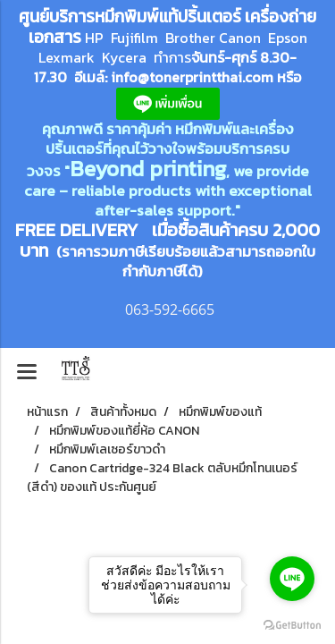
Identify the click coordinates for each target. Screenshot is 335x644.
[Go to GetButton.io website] (292, 626)
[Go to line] (292, 579)
